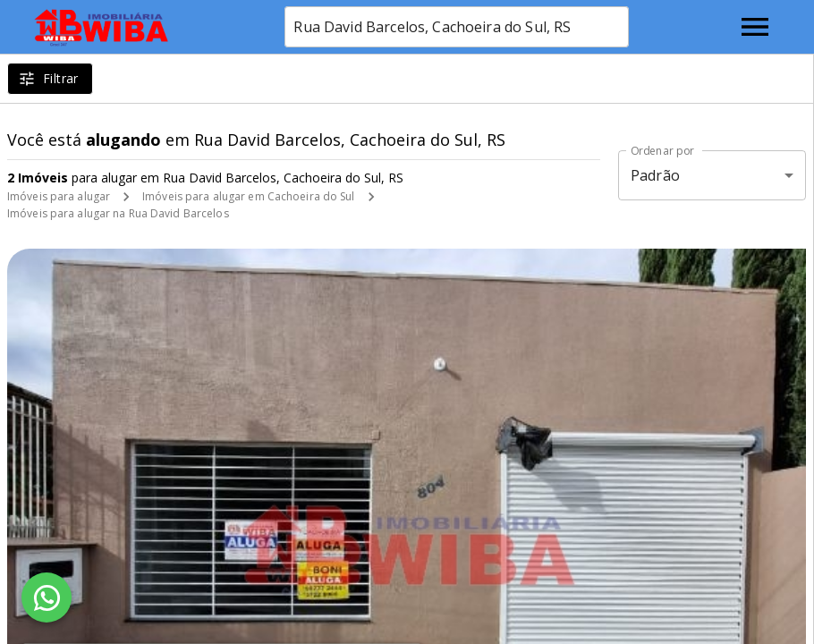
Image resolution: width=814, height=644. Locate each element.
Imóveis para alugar (59, 196)
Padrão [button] (655, 175)
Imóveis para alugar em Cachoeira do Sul (248, 196)
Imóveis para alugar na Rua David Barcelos (118, 213)
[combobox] (457, 27)
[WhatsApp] (47, 597)
